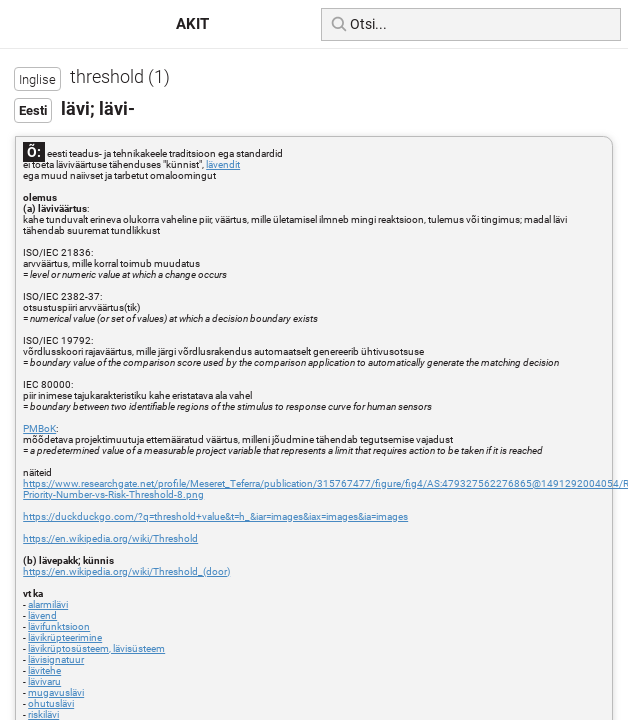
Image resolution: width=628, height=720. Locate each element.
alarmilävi (48, 604)
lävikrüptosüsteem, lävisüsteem (96, 648)
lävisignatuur (56, 659)
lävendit (223, 164)
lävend (42, 615)
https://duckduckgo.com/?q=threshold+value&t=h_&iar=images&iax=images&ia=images (215, 516)
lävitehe (44, 670)
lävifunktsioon (59, 626)
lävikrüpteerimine (65, 637)
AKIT (192, 24)
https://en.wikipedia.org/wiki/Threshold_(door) (126, 571)
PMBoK (39, 428)
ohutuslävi (51, 703)
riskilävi (43, 714)
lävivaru (44, 681)
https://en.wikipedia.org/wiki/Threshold (110, 538)
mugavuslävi (56, 692)
